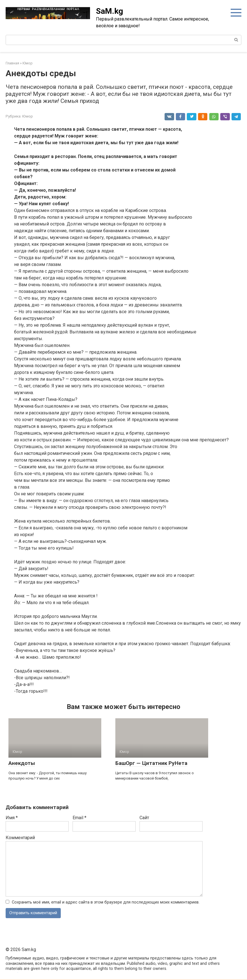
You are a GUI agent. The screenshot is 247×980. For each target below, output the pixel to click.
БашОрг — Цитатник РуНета (151, 763)
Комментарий (20, 838)
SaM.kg (109, 11)
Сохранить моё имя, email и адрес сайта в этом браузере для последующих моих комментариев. (106, 902)
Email (79, 818)
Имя (12, 818)
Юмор (28, 116)
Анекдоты (22, 763)
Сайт (144, 818)
